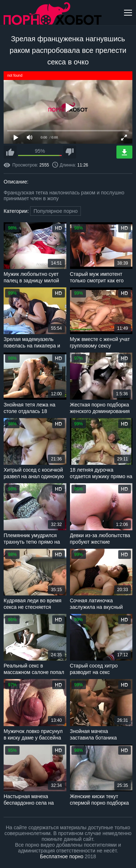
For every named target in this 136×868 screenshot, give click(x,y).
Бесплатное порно (61, 856)
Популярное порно (55, 211)
